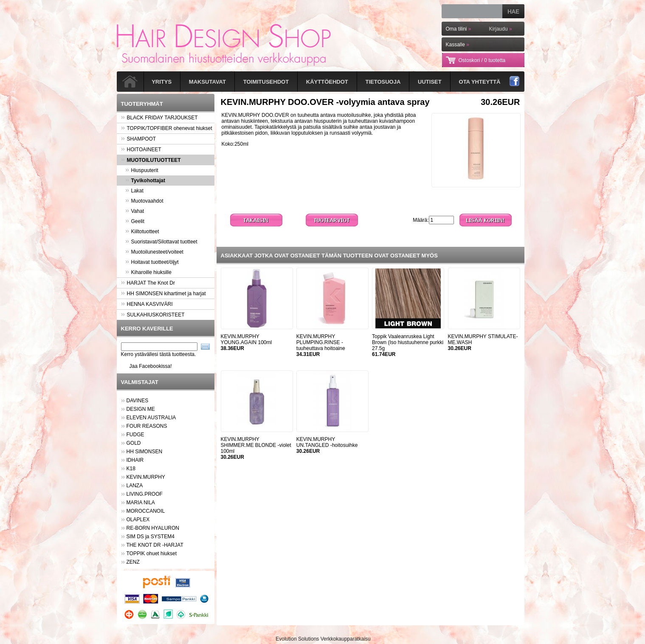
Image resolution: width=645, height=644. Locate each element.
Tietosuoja (383, 82)
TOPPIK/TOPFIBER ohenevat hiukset (167, 128)
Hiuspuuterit (142, 170)
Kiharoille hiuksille (148, 272)
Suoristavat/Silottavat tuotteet (161, 242)
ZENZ (133, 562)
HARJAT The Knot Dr (148, 283)
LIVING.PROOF (145, 494)
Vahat (135, 211)
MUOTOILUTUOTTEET (151, 160)
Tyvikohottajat (145, 181)
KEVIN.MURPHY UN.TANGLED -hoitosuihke (327, 442)
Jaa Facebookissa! (151, 366)
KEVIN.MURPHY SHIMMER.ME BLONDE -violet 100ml (256, 445)
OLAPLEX (138, 520)
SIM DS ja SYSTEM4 (151, 537)
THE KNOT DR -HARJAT (155, 545)
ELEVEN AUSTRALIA (151, 418)
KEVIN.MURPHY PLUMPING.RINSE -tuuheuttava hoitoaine (321, 342)
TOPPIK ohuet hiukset (152, 554)
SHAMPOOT (139, 139)
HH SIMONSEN (145, 452)
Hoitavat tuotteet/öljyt (152, 262)
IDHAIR (135, 460)
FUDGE (135, 435)
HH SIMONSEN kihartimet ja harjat (163, 294)
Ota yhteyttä (480, 82)
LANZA (135, 486)
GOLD (134, 443)
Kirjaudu (501, 29)
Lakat (134, 191)
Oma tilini (459, 29)
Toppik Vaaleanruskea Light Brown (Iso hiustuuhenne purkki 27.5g (408, 342)
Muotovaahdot (144, 201)
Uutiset (430, 82)
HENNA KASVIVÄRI (147, 304)
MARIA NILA (141, 503)
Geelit (135, 221)
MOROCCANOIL (146, 511)
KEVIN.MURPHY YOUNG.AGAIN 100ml (246, 339)
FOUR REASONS (147, 426)
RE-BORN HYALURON (153, 528)
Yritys (162, 82)
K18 (131, 469)
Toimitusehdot (266, 82)
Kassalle (458, 45)
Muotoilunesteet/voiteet (154, 252)
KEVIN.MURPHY (146, 477)
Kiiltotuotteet (142, 232)
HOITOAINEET (141, 150)
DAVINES (138, 401)
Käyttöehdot (327, 82)
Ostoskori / (482, 60)
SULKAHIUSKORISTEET (153, 315)
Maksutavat (207, 82)
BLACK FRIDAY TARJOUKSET (159, 118)
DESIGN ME (141, 409)
